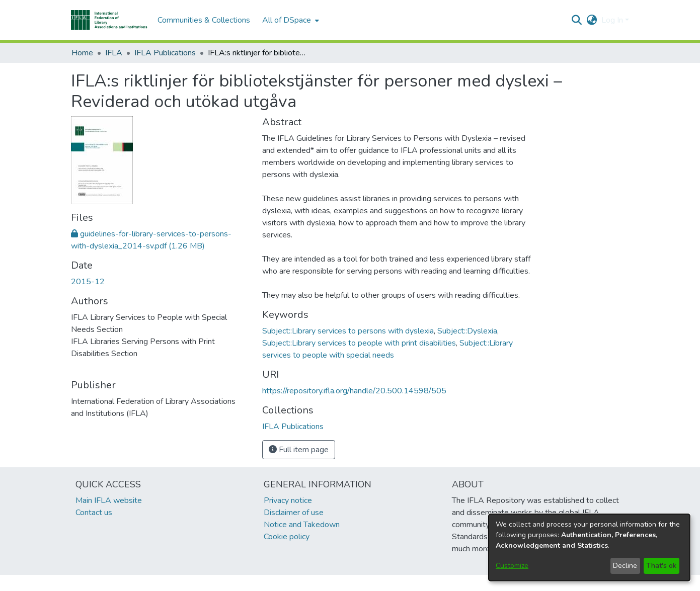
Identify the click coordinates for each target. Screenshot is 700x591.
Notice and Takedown (302, 525)
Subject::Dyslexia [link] (467, 331)
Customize (512, 566)
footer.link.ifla (306, 583)
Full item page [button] (299, 450)
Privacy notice (288, 500)
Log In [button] (613, 20)
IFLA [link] (114, 53)
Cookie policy (287, 537)
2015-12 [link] (88, 282)
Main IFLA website (109, 500)
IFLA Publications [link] (165, 53)
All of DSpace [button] (287, 20)
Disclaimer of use (294, 513)
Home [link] (82, 53)
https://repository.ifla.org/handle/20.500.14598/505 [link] (354, 391)
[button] (109, 20)
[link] (293, 427)
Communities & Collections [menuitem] (204, 20)
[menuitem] (290, 20)
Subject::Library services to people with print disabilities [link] (359, 343)
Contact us (94, 513)
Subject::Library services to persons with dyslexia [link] (348, 331)
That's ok (661, 566)
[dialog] (589, 547)
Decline (625, 566)
